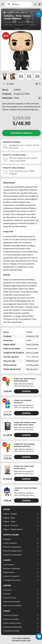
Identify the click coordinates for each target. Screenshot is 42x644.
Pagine (7, 509)
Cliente (7, 560)
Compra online (11, 535)
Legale (7, 611)
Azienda (7, 586)
